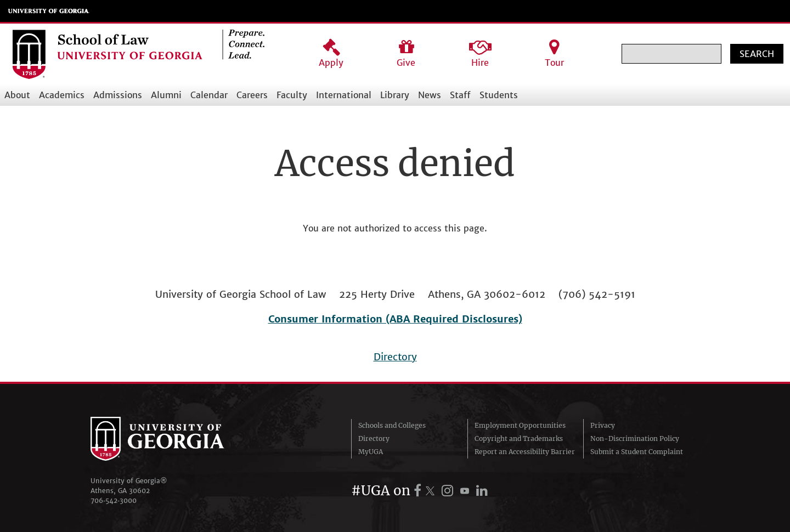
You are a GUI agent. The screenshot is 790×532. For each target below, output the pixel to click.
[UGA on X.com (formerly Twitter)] (432, 491)
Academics (62, 95)
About (17, 95)
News (430, 95)
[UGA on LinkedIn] (482, 491)
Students (499, 95)
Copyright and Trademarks (519, 438)
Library (395, 95)
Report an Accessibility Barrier (525, 452)
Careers (252, 95)
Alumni (166, 95)
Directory (395, 357)
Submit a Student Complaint (637, 452)
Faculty (292, 95)
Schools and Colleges (392, 425)
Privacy (603, 425)
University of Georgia (49, 11)
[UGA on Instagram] (449, 491)
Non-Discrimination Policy (635, 438)
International (344, 95)
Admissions (118, 95)
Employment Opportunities (520, 425)
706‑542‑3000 (114, 500)
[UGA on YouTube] (466, 491)
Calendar (209, 95)
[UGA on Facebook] (419, 491)
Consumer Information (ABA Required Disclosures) (395, 319)
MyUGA (371, 452)
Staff (460, 95)
